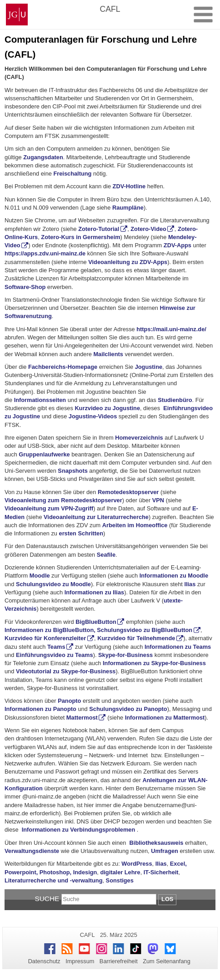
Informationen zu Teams (178, 647)
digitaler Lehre (120, 872)
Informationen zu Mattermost (165, 718)
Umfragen (165, 851)
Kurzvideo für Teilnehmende (136, 638)
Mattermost (82, 718)
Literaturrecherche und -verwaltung (53, 880)
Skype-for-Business (125, 655)
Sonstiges (120, 880)
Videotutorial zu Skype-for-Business (66, 671)
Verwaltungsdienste (32, 851)
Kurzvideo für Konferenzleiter (45, 638)
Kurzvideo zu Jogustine (107, 408)
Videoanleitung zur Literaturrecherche (96, 517)
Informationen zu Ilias (95, 592)
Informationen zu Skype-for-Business (154, 663)
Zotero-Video (148, 229)
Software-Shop (25, 287)
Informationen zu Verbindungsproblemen (79, 830)
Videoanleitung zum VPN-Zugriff (49, 508)
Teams (56, 647)
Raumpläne (128, 208)
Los (167, 899)
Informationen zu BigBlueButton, (50, 630)
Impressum (80, 961)
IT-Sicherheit (161, 872)
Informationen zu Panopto (40, 709)
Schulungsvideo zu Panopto (128, 709)
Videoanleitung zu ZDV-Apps (128, 262)
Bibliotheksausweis (157, 843)
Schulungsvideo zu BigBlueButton (145, 630)
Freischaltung (72, 174)
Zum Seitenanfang (167, 961)
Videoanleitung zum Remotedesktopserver (63, 500)
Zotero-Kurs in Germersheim (80, 237)
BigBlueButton (96, 622)
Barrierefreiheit (119, 961)
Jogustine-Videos (93, 416)
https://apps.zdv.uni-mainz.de (45, 253)
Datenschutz (44, 961)
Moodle (40, 576)
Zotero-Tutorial (99, 229)
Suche (47, 899)
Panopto (69, 701)
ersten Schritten (81, 533)
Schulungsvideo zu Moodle (53, 584)
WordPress (137, 864)
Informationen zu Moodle (174, 576)
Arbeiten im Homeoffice (136, 525)
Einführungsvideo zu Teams (55, 655)
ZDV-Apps (177, 245)
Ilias (190, 584)
